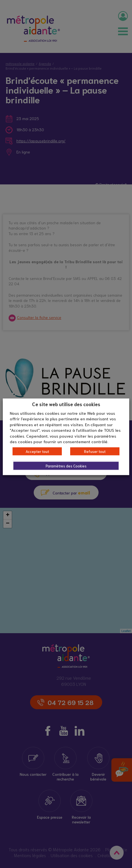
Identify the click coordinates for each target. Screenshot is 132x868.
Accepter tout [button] (37, 451)
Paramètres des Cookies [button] (66, 466)
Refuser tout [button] (95, 451)
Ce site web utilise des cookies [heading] (66, 404)
